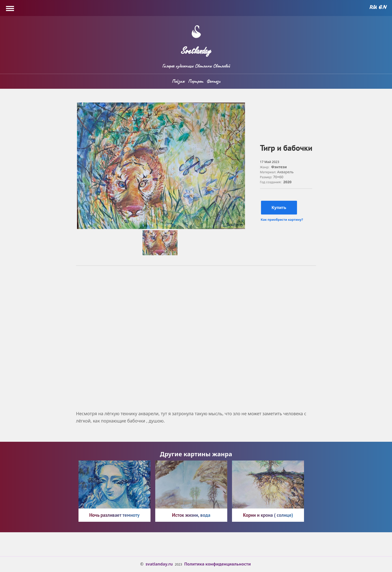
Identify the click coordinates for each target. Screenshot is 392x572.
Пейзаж (178, 81)
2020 (287, 182)
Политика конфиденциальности (218, 564)
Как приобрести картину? (282, 220)
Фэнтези (213, 81)
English (383, 7)
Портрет (195, 81)
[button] (161, 227)
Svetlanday (196, 49)
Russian (373, 7)
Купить (279, 207)
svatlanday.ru (159, 564)
